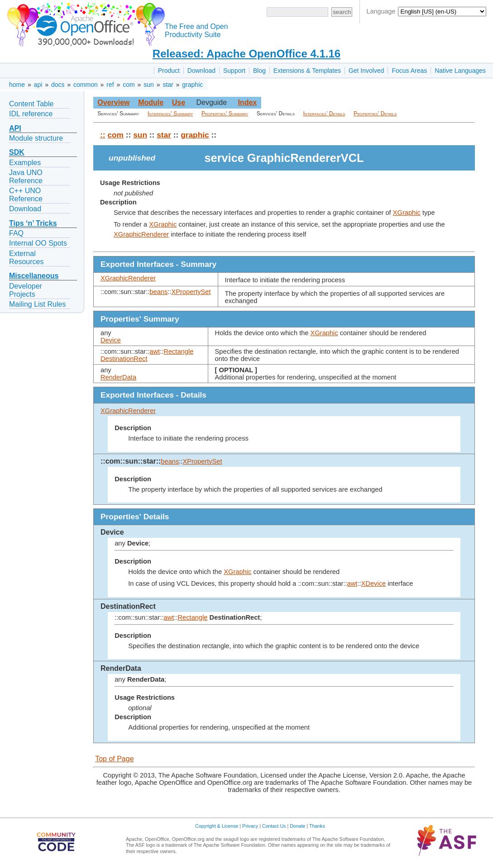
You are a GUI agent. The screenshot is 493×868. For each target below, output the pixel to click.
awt (155, 351)
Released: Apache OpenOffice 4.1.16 (246, 54)
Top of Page (114, 759)
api (38, 85)
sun (149, 85)
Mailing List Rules (37, 304)
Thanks (317, 826)
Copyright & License (217, 826)
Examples (25, 163)
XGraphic (407, 213)
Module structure (36, 138)
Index (247, 102)
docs (58, 85)
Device (111, 340)
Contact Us (274, 826)
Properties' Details (375, 114)
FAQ (16, 233)
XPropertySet (191, 292)
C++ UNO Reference (26, 195)
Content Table (31, 104)
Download (201, 71)
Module (151, 102)
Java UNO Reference (26, 177)
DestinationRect (124, 359)
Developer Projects (26, 290)
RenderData (118, 377)
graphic (192, 85)
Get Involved (366, 71)
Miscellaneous (34, 276)
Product (169, 71)
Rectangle (178, 351)
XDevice (374, 583)
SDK (17, 152)
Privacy (250, 826)
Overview (113, 102)
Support (234, 71)
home (17, 85)
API (15, 128)
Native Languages (460, 71)
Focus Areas (409, 71)
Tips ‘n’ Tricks (33, 223)
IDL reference (31, 114)
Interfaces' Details (324, 114)
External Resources (26, 258)
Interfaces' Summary (170, 114)
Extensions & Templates (307, 71)
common (86, 85)
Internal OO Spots (38, 243)
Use (179, 102)
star (168, 85)
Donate (297, 826)
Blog (259, 71)
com (129, 85)
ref (110, 85)
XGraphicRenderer (141, 234)
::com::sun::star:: (131, 461)
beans (158, 292)
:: (103, 135)
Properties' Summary (225, 114)
